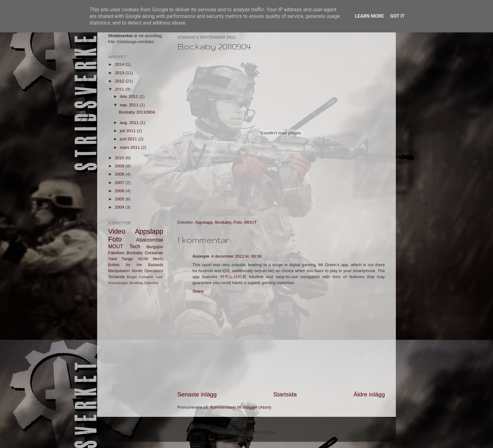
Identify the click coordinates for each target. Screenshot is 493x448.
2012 (120, 81)
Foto (238, 222)
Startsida (285, 394)
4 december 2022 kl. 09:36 (236, 256)
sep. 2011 (130, 105)
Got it (397, 16)
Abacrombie (150, 240)
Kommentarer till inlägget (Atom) (241, 407)
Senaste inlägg (197, 394)
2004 (120, 207)
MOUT (251, 222)
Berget (132, 277)
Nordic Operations (147, 271)
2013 (120, 73)
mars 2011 (130, 147)
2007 (120, 183)
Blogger (268, 432)
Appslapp (204, 222)
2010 (120, 158)
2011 (120, 89)
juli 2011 (128, 131)
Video (117, 231)
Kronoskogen (118, 283)
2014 (120, 64)
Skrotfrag (136, 283)
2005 (120, 199)
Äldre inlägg (369, 394)
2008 (120, 174)
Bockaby (223, 222)
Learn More (369, 16)
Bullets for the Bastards (136, 265)
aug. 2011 (130, 123)
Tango (127, 259)
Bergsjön (155, 247)
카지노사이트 (233, 277)
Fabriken (116, 253)
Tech (135, 246)
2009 (120, 166)
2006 (120, 191)
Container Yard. (151, 277)
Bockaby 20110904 (137, 112)
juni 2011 (129, 139)
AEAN (143, 259)
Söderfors (151, 283)
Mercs (158, 259)
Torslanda (116, 277)
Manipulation (119, 271)
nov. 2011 (130, 96)
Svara (198, 291)
